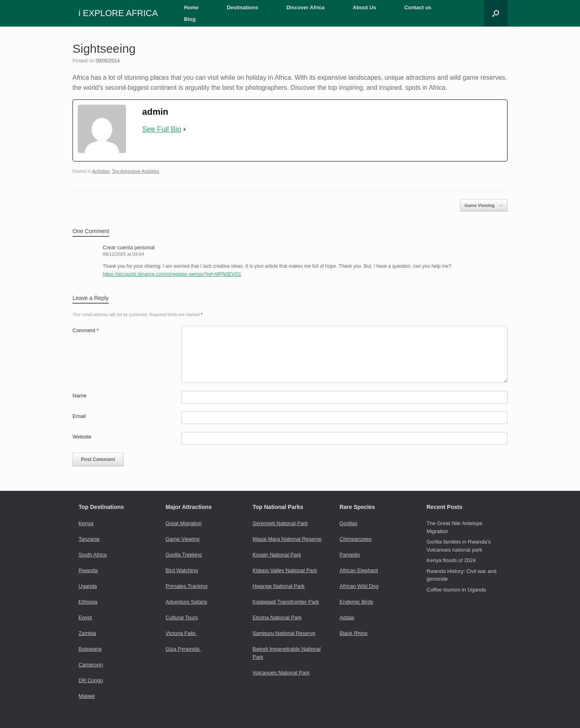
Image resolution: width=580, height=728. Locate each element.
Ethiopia (88, 602)
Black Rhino (353, 633)
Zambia (87, 633)
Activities (101, 171)
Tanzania (89, 539)
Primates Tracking (186, 586)
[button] (496, 13)
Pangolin (350, 555)
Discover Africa (306, 7)
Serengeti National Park (280, 523)
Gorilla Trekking (184, 555)
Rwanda (88, 570)
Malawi (87, 696)
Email (79, 416)
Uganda (88, 586)
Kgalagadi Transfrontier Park (286, 602)
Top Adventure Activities (136, 171)
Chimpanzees (356, 539)
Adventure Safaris (186, 602)
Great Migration (184, 523)
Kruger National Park (277, 555)
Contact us (418, 7)
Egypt (85, 617)
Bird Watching (182, 570)
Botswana (90, 649)
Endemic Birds (356, 602)
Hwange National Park (279, 586)
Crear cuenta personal (129, 247)
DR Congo (91, 680)
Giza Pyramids (183, 649)
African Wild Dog (359, 586)
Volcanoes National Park (281, 673)
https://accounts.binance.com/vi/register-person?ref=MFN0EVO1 (172, 274)
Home (191, 7)
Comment (86, 330)
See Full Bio (162, 129)
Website (82, 437)
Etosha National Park (277, 617)
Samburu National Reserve (284, 633)
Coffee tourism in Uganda (456, 590)
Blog (190, 19)
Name (80, 396)
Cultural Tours (182, 617)
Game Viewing (484, 206)
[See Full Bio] (184, 129)
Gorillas (348, 523)
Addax (347, 617)
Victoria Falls (181, 633)
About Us (365, 7)
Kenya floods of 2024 (451, 560)
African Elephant (359, 570)
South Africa (93, 555)
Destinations (242, 7)
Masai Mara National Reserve (287, 539)
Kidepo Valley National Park (285, 570)
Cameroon (91, 665)
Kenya (86, 523)
